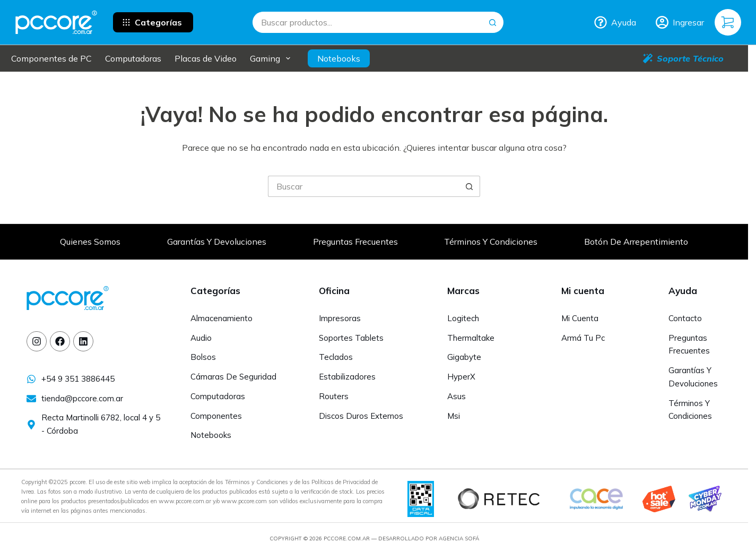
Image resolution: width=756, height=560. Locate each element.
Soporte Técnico (683, 58)
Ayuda (615, 22)
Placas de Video (206, 58)
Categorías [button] (158, 22)
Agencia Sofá (459, 539)
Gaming (272, 58)
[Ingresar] (680, 22)
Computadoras (133, 58)
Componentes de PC (51, 58)
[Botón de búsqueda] (493, 22)
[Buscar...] (367, 22)
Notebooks (339, 58)
